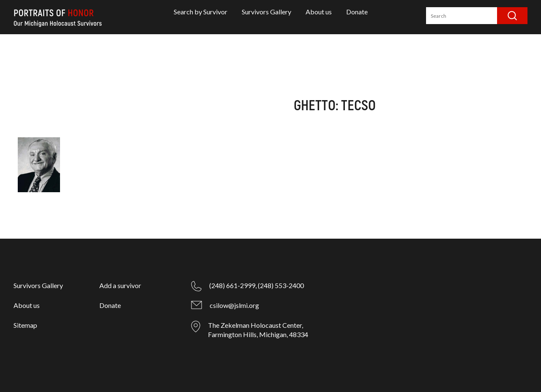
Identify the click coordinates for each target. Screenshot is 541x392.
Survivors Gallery (266, 12)
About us (319, 12)
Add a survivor (120, 285)
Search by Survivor (201, 12)
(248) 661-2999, (233, 285)
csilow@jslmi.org (234, 305)
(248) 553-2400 (281, 285)
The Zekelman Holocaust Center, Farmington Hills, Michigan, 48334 (258, 330)
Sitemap (25, 325)
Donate (357, 12)
